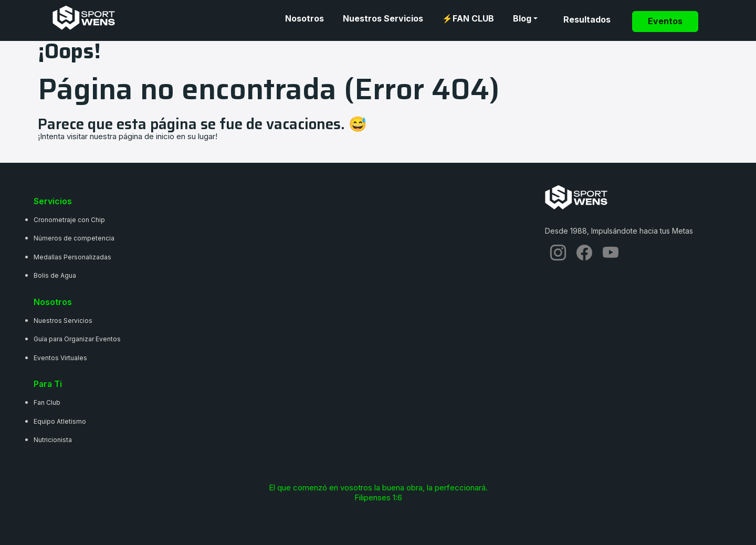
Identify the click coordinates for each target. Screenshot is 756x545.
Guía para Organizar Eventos (77, 339)
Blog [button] (522, 19)
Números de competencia (74, 238)
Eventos (665, 21)
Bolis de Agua (55, 275)
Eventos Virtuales (60, 358)
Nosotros (304, 19)
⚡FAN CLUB (468, 19)
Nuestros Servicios (383, 19)
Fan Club (47, 402)
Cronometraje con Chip (69, 220)
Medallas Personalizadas (72, 257)
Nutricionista (53, 440)
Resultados (587, 20)
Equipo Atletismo (60, 421)
